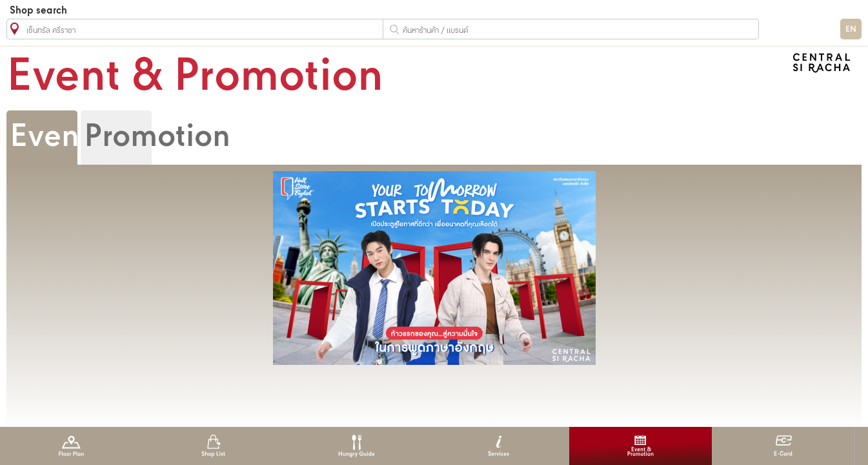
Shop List (213, 446)
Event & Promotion (641, 446)
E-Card (783, 446)
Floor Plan (71, 446)
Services (499, 446)
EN (851, 29)
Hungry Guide (356, 446)
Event (50, 138)
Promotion (157, 138)
